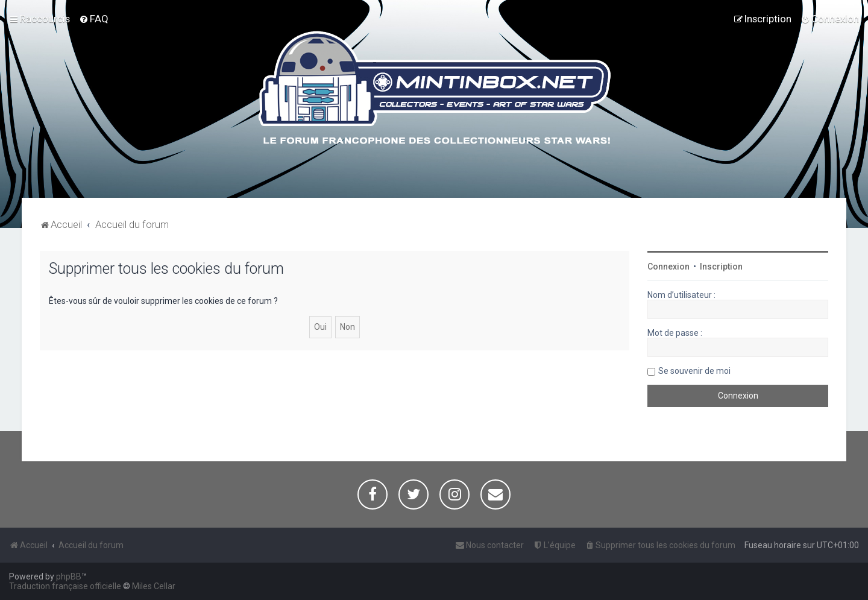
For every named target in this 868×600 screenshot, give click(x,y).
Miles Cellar (154, 586)
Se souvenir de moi (694, 371)
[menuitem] (94, 19)
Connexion (668, 267)
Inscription (721, 267)
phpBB (69, 576)
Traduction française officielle (65, 586)
